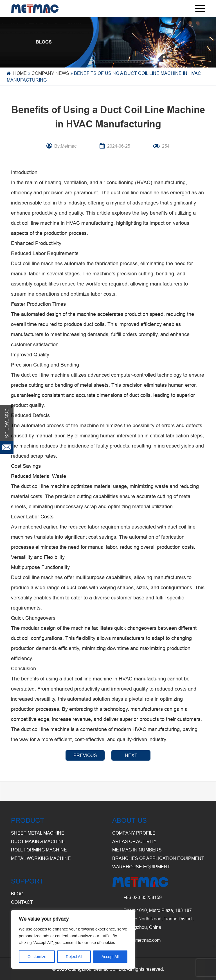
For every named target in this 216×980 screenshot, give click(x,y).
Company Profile (134, 833)
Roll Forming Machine (39, 850)
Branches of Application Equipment (158, 858)
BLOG (17, 894)
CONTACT (22, 902)
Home (20, 73)
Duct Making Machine (38, 841)
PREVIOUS (85, 755)
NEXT (131, 755)
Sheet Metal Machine (38, 833)
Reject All (74, 957)
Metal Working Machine (41, 858)
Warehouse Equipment (141, 867)
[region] (73, 939)
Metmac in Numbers (137, 850)
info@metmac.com (142, 940)
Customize (37, 957)
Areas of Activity (134, 841)
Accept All (110, 957)
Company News (50, 73)
